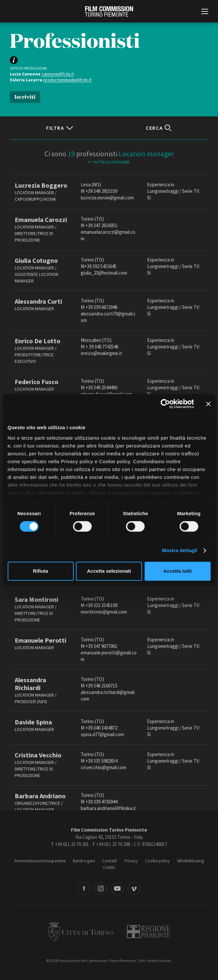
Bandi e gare (84, 861)
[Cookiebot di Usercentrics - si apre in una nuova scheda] (165, 404)
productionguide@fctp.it (67, 80)
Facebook (84, 888)
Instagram (101, 888)
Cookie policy (157, 861)
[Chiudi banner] (208, 404)
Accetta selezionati (109, 571)
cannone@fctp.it (58, 74)
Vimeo (134, 888)
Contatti (110, 861)
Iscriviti (25, 96)
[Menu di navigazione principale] (205, 12)
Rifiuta (41, 571)
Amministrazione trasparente (40, 861)
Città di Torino (80, 932)
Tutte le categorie (111, 162)
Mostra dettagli (179, 550)
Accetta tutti (178, 571)
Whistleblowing (191, 861)
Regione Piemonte (149, 932)
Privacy (131, 861)
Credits (109, 867)
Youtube (117, 888)
